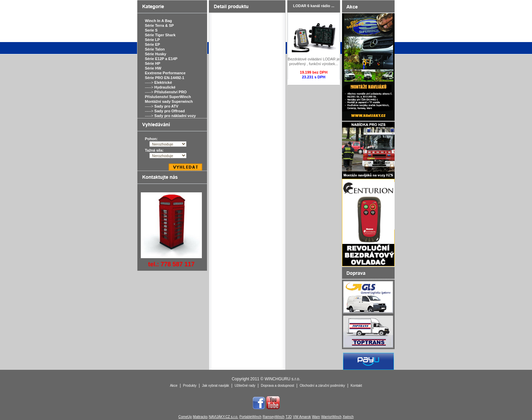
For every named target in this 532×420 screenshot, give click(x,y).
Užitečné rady (245, 386)
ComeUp (185, 417)
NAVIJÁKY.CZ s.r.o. (223, 417)
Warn (316, 417)
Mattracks (200, 417)
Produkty (190, 386)
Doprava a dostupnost (278, 386)
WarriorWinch (331, 417)
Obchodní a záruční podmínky (322, 386)
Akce (174, 386)
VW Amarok (302, 417)
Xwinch (348, 417)
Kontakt (356, 386)
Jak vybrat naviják (215, 386)
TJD (289, 417)
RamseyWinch (273, 417)
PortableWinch (251, 417)
